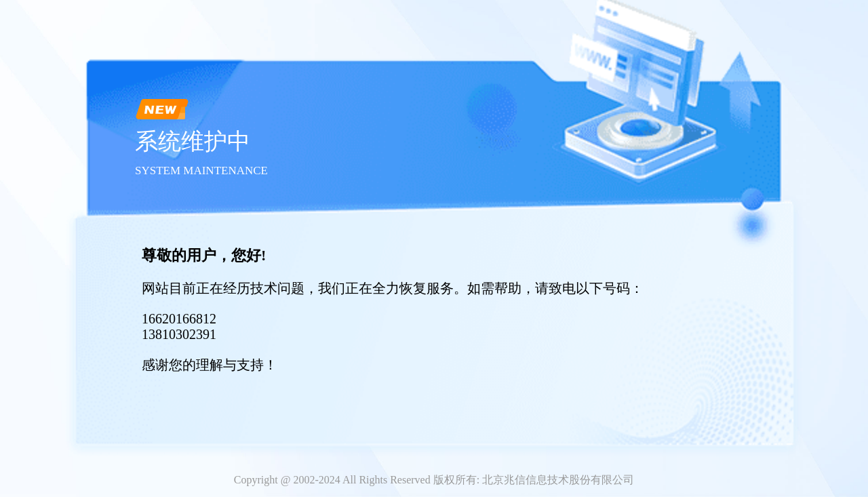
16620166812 (179, 319)
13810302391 (179, 334)
